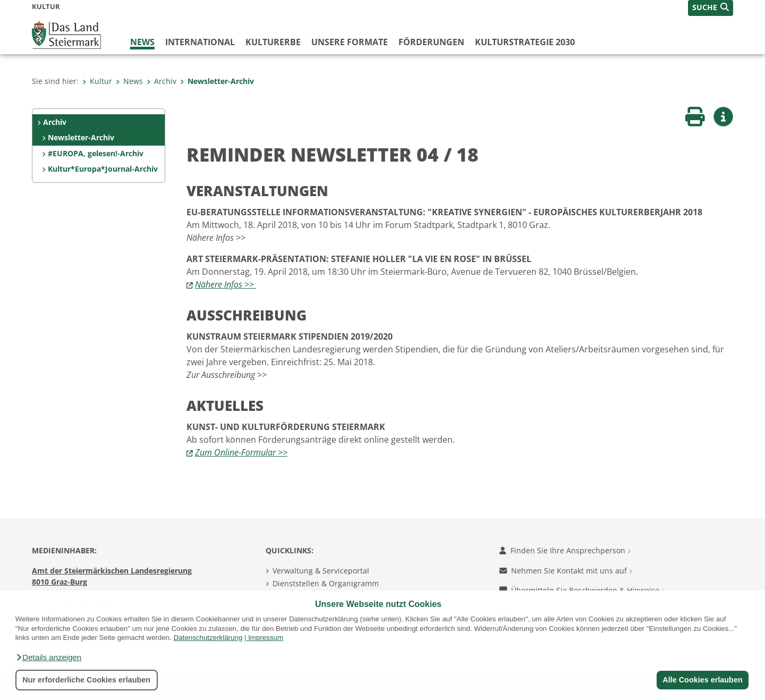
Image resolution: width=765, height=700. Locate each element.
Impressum (266, 638)
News (142, 42)
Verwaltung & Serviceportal (321, 571)
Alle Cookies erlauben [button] (702, 680)
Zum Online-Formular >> (241, 452)
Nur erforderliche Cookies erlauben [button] (86, 680)
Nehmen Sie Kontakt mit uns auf (566, 571)
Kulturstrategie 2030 (525, 42)
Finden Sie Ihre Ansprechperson (565, 550)
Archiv (161, 81)
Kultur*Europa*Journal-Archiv (103, 169)
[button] (48, 657)
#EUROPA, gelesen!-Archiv (96, 153)
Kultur (97, 81)
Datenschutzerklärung (208, 638)
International (200, 42)
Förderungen (431, 42)
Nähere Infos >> (226, 284)
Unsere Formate (350, 42)
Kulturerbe (273, 42)
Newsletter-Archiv (217, 81)
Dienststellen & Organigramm (326, 583)
